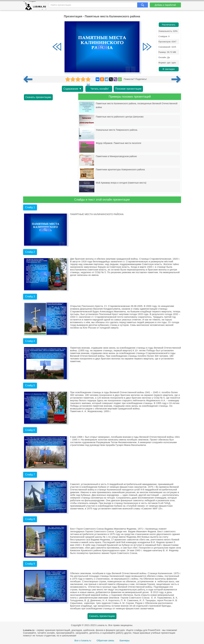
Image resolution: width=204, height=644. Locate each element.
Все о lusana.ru (83, 640)
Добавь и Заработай (165, 5)
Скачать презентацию (38, 97)
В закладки (169, 69)
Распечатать (169, 25)
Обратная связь (105, 640)
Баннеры (124, 640)
